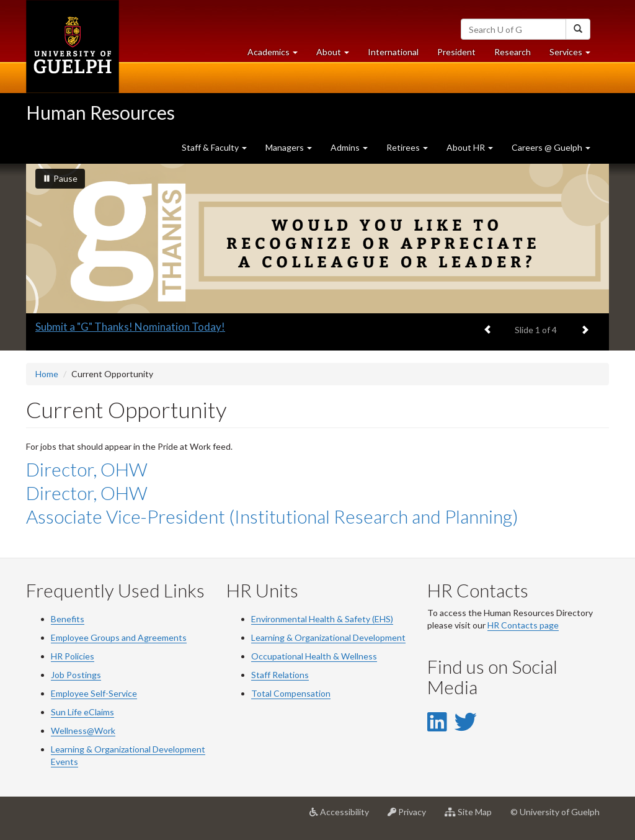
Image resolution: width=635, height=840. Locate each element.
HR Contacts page (523, 625)
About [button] (337, 55)
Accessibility (344, 816)
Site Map (473, 816)
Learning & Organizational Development (328, 637)
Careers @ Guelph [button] (551, 147)
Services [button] (575, 55)
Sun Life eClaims (82, 712)
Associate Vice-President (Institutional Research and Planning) (272, 516)
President (456, 52)
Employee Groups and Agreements (119, 637)
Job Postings (76, 675)
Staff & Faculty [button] (214, 147)
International (393, 52)
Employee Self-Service (94, 693)
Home (47, 374)
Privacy (411, 816)
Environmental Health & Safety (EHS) (322, 619)
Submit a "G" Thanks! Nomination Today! (130, 327)
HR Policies (73, 656)
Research (517, 55)
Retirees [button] (407, 147)
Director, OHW (87, 469)
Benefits (68, 619)
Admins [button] (349, 147)
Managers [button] (289, 147)
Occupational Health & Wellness (314, 656)
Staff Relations (280, 675)
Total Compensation (291, 693)
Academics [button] (277, 55)
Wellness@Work (83, 731)
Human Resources (100, 112)
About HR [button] (470, 147)
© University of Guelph (555, 812)
